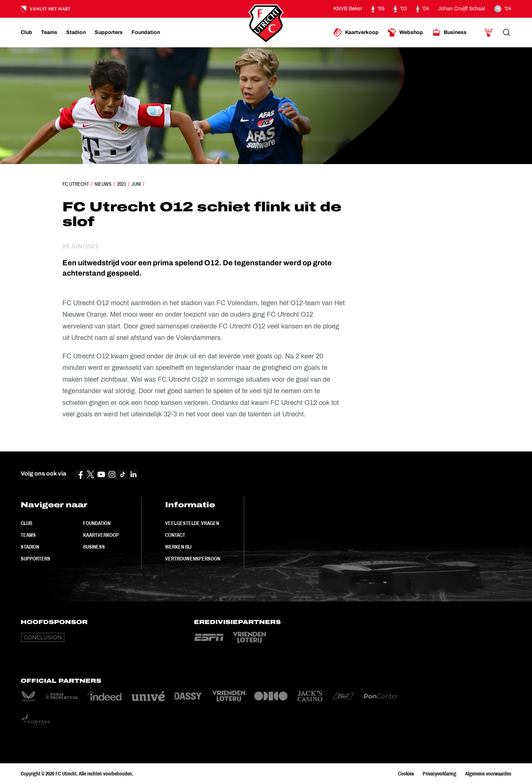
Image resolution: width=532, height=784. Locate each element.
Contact (175, 535)
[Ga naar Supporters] (109, 33)
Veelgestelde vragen (192, 523)
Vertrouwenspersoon (193, 559)
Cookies (406, 774)
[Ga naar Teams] (49, 33)
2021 (122, 184)
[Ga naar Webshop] (405, 33)
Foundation (97, 523)
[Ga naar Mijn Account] (489, 33)
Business (94, 547)
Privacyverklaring (439, 774)
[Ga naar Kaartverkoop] (356, 33)
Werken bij (178, 547)
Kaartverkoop (101, 535)
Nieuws (103, 184)
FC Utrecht (76, 184)
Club (26, 523)
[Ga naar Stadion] (76, 33)
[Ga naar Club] (26, 33)
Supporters (35, 559)
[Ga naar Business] (449, 33)
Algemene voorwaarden (488, 774)
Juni (136, 184)
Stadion (30, 547)
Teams (28, 535)
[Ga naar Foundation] (146, 33)
